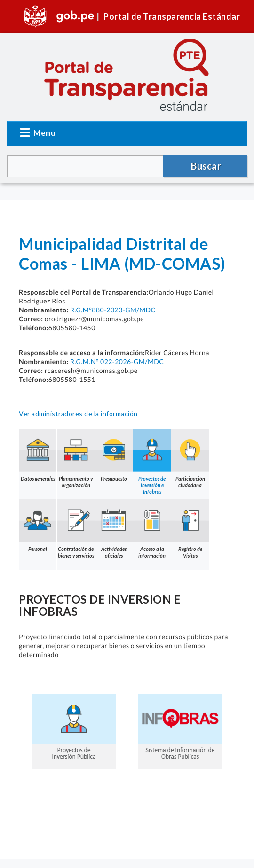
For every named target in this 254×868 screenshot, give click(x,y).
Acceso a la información (152, 529)
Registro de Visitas (190, 529)
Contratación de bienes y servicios (76, 529)
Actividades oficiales (114, 529)
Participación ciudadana (190, 458)
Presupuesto (114, 455)
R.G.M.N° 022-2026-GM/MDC (117, 361)
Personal (38, 526)
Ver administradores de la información (78, 414)
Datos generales (38, 455)
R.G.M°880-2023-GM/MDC (113, 310)
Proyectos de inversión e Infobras (152, 462)
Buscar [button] (206, 166)
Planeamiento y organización (76, 458)
